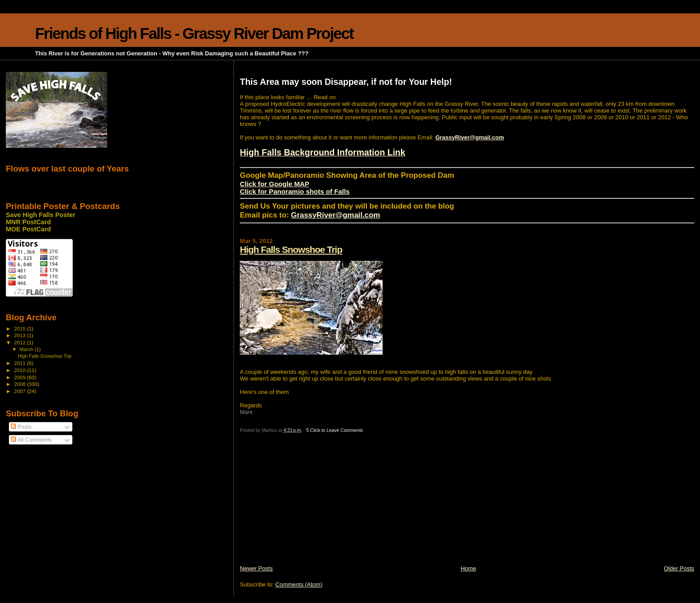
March (27, 349)
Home (469, 568)
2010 (20, 370)
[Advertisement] (307, 502)
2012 (20, 342)
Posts (21, 427)
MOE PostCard (28, 229)
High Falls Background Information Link (323, 152)
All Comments (31, 440)
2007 (20, 391)
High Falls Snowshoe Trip (291, 249)
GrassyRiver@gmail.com (470, 137)
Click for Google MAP (274, 184)
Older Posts (679, 568)
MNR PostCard (28, 222)
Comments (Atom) (299, 584)
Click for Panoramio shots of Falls (295, 191)
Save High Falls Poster (41, 215)
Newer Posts (256, 568)
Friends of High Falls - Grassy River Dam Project (194, 33)
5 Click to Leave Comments (335, 430)
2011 (20, 363)
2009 (20, 377)
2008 (20, 384)
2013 (20, 335)
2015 (20, 329)
